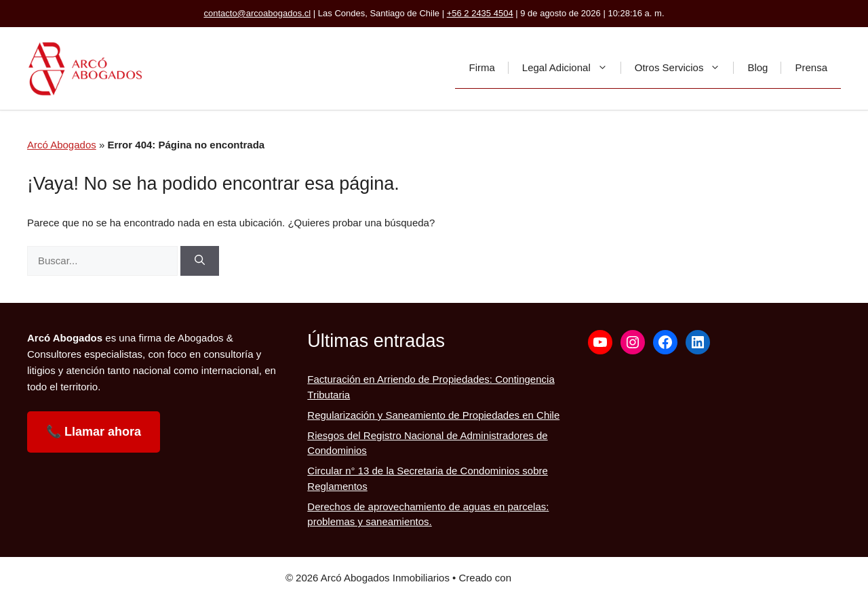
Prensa (811, 67)
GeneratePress (548, 578)
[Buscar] (200, 261)
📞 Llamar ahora (94, 432)
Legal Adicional (572, 68)
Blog (757, 67)
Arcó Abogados (62, 145)
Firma (481, 67)
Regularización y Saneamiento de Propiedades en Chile (433, 415)
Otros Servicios (685, 68)
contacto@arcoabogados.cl (257, 13)
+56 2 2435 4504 (480, 13)
